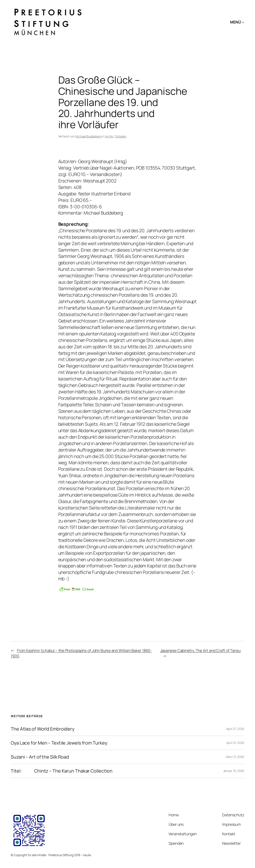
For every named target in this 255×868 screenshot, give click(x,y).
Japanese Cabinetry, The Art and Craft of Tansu (200, 650)
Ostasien (121, 136)
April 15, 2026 (235, 743)
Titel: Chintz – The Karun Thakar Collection (62, 771)
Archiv (109, 136)
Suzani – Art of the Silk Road (40, 757)
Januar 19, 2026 (234, 771)
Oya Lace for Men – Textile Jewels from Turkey (59, 743)
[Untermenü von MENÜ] (243, 22)
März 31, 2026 (235, 757)
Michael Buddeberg (88, 136)
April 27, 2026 (235, 729)
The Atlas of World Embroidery (43, 729)
